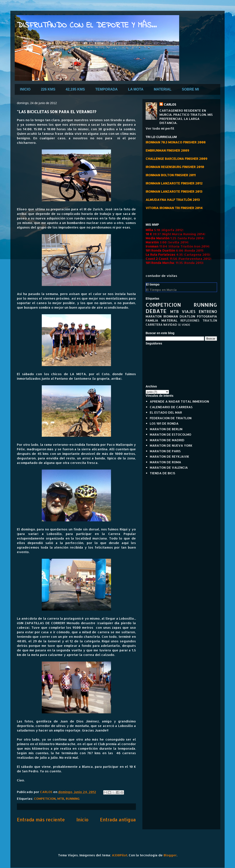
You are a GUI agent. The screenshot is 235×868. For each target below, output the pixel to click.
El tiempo (153, 284)
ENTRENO (208, 311)
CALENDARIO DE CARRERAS (171, 407)
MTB (61, 799)
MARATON (154, 316)
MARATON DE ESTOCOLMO (171, 434)
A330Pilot (120, 855)
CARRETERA (154, 325)
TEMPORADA (107, 89)
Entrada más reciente (41, 820)
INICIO (25, 89)
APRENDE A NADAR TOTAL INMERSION (179, 401)
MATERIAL (163, 89)
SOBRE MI (190, 89)
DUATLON (187, 316)
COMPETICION (45, 799)
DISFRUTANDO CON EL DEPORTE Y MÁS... (87, 26)
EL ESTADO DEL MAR (166, 412)
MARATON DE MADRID (167, 440)
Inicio (82, 820)
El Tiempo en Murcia (161, 290)
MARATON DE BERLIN (166, 429)
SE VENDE (184, 325)
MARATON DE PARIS (165, 451)
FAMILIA (152, 320)
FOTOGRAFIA (207, 316)
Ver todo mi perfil (160, 128)
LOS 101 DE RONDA (164, 423)
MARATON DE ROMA (165, 462)
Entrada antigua (118, 820)
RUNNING (73, 799)
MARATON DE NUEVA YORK (171, 445)
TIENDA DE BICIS (163, 473)
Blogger (170, 855)
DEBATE (156, 311)
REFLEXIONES (190, 320)
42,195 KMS (75, 89)
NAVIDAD (170, 325)
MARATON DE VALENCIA (169, 467)
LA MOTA (136, 89)
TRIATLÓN (210, 320)
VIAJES (189, 311)
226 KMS (48, 89)
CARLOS (170, 104)
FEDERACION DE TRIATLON (171, 418)
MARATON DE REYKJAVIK (169, 456)
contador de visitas (161, 276)
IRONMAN (171, 316)
